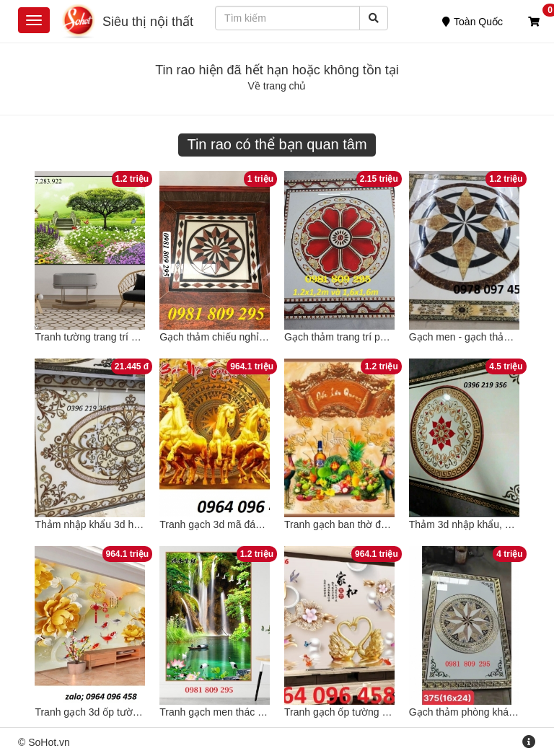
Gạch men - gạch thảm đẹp (471, 337)
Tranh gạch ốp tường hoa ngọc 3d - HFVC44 (385, 712)
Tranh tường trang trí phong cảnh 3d (116, 337)
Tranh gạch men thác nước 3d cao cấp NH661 (264, 712)
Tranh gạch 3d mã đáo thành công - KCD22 (257, 524)
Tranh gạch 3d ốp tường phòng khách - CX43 (137, 712)
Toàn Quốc (472, 22)
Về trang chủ (277, 86)
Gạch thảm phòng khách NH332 (481, 712)
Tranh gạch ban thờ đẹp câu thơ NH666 (374, 524)
